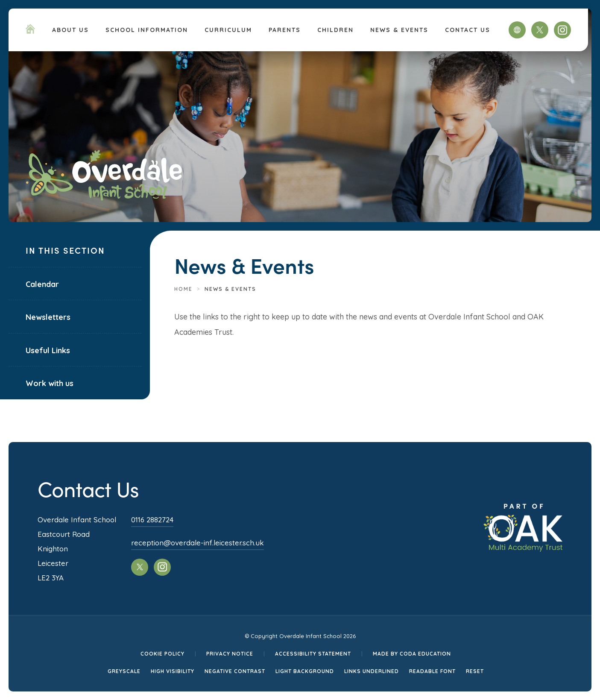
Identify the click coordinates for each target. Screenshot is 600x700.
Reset (475, 671)
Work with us (50, 383)
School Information (147, 30)
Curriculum (228, 30)
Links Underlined (372, 671)
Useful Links (48, 350)
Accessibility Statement (313, 654)
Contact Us (468, 30)
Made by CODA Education (412, 654)
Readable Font (432, 671)
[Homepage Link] (30, 31)
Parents (285, 30)
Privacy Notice (230, 654)
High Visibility (173, 671)
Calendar (42, 284)
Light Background (305, 671)
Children (335, 30)
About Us (70, 30)
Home (183, 289)
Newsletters (48, 317)
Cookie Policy (162, 654)
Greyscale (124, 671)
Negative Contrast (235, 671)
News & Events (399, 30)
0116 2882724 (152, 520)
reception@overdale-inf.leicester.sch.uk (198, 543)
